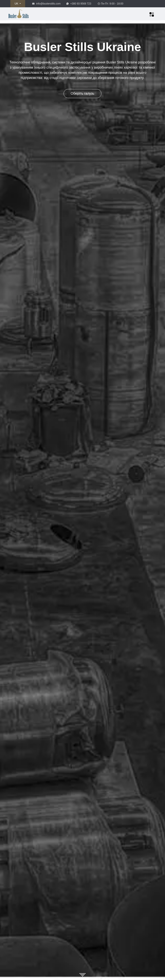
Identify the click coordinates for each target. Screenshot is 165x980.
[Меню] (152, 14)
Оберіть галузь (82, 93)
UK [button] (17, 4)
